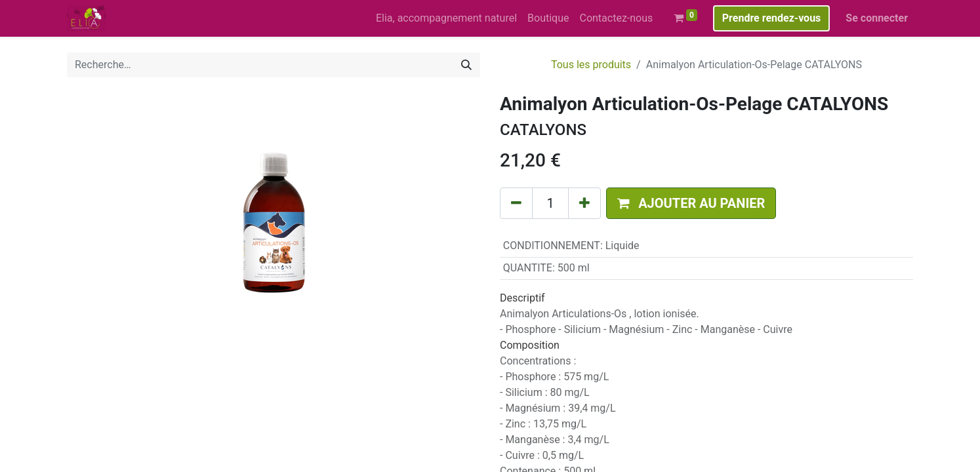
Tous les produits (591, 65)
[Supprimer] (516, 203)
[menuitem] (446, 18)
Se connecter (877, 18)
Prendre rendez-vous (772, 18)
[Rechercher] (466, 65)
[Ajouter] (584, 203)
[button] (691, 203)
